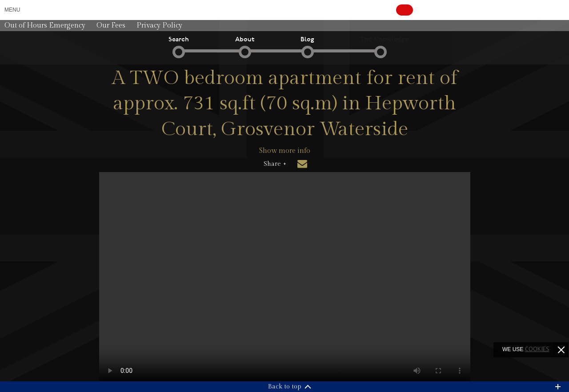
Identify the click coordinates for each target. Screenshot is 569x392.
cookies (537, 349)
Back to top (285, 387)
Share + (275, 164)
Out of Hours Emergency (45, 26)
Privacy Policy (159, 26)
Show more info (285, 151)
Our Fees (111, 26)
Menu (12, 10)
